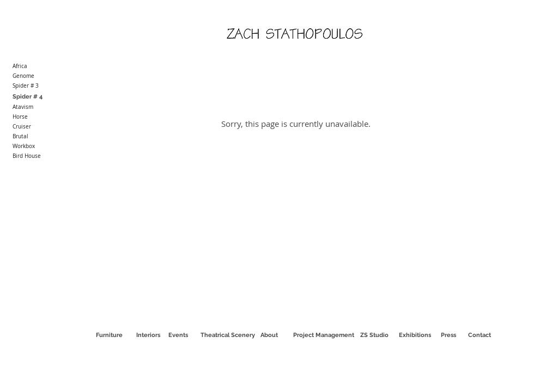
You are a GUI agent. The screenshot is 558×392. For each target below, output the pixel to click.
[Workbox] (45, 146)
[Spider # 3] (45, 86)
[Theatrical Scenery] (228, 335)
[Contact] (480, 335)
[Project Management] (324, 335)
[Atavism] (45, 107)
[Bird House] (45, 156)
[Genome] (45, 76)
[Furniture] (109, 335)
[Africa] (45, 66)
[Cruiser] (45, 127)
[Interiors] (148, 335)
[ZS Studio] (374, 335)
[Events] (178, 335)
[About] (269, 335)
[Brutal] (45, 137)
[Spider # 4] (45, 97)
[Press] (448, 335)
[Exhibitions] (415, 335)
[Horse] (45, 117)
